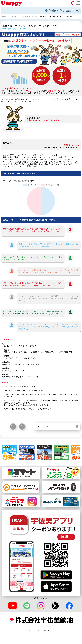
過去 (22, 425)
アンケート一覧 (42, 426)
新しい (13, 425)
